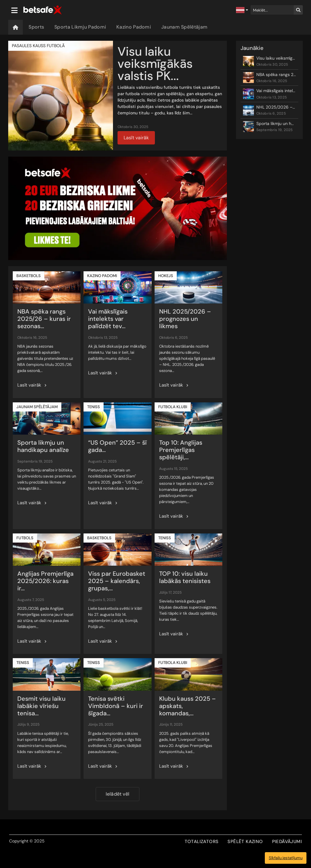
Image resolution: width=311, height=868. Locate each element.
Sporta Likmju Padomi (80, 27)
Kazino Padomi (134, 27)
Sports (36, 27)
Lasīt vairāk (136, 138)
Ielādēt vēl (118, 794)
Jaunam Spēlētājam (184, 27)
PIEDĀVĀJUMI (287, 842)
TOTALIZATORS (202, 842)
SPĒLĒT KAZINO (245, 842)
